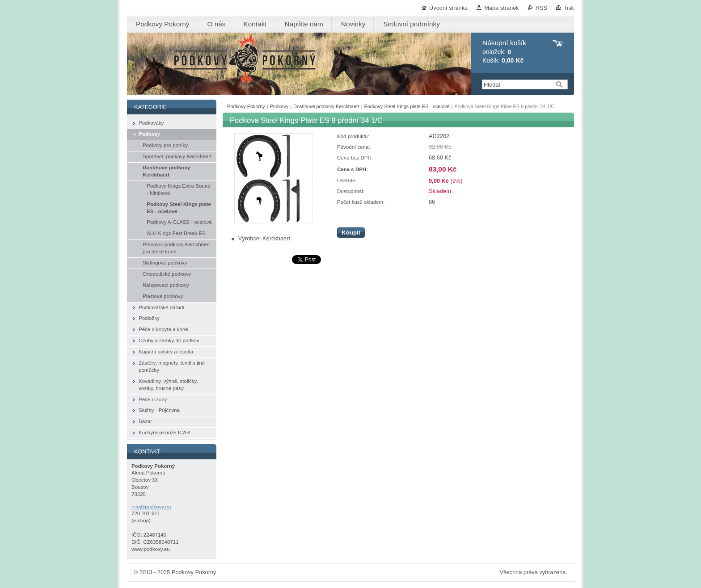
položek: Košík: (504, 52)
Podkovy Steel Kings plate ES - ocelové (407, 106)
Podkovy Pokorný (246, 106)
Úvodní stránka (448, 8)
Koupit (351, 233)
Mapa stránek (502, 8)
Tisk (569, 8)
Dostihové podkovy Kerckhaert (326, 106)
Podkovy (279, 106)
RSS (541, 8)
